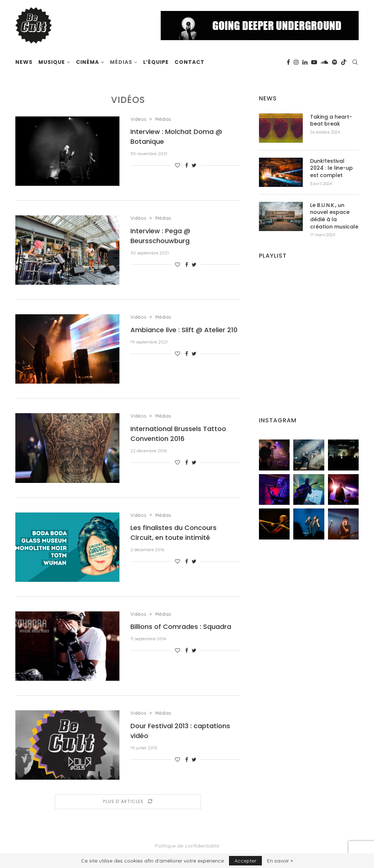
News (24, 62)
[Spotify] (335, 62)
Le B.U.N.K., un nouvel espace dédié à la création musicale (334, 216)
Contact (190, 62)
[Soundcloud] (325, 62)
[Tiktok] (344, 62)
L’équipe (156, 62)
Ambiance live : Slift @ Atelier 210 (184, 330)
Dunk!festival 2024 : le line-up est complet (331, 168)
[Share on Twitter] (194, 165)
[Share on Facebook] (187, 165)
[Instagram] (296, 62)
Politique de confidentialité (187, 846)
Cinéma (87, 62)
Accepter (245, 861)
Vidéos (138, 119)
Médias (121, 62)
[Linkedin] (305, 62)
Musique (52, 62)
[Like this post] (178, 165)
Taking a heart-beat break (331, 121)
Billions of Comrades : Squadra (181, 627)
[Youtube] (314, 62)
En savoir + (280, 861)
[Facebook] (288, 62)
